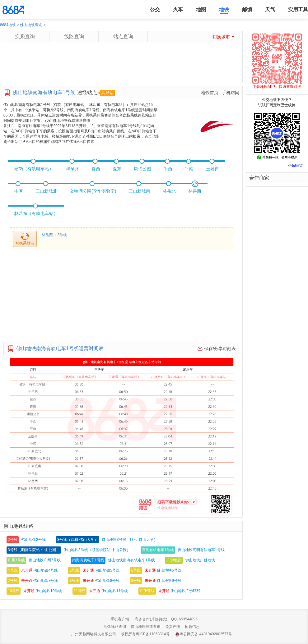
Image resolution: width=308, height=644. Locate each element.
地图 (201, 9)
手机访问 (231, 93)
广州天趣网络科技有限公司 (94, 634)
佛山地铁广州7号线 (45, 560)
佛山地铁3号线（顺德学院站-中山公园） (97, 550)
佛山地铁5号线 (107, 570)
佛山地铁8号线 (107, 581)
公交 (155, 9)
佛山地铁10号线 (49, 591)
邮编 (247, 9)
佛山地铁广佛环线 (185, 591)
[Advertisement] (121, 69)
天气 (270, 9)
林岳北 (169, 191)
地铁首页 (210, 93)
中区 (19, 191)
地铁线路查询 (115, 627)
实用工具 (298, 9)
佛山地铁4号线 (46, 570)
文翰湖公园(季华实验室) (93, 191)
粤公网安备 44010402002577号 (204, 634)
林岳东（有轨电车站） (36, 213)
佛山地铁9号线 (169, 581)
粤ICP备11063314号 (153, 634)
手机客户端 (120, 619)
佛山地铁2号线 (33, 540)
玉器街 (212, 169)
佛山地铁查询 (31, 25)
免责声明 (173, 627)
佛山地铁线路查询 (146, 627)
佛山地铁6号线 (169, 570)
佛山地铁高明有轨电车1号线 (201, 550)
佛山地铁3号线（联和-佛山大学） (130, 540)
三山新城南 (139, 191)
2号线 (62, 235)
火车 (178, 9)
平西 (168, 169)
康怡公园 (142, 169)
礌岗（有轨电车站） (34, 169)
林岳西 (195, 191)
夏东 (117, 169)
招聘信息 (192, 627)
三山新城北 (46, 191)
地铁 (224, 9)
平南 (189, 169)
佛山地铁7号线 (46, 581)
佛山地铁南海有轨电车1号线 (131, 560)
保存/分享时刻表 (220, 349)
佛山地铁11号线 (115, 591)
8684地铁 (8, 25)
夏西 (96, 169)
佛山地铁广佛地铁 (200, 560)
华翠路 (72, 169)
